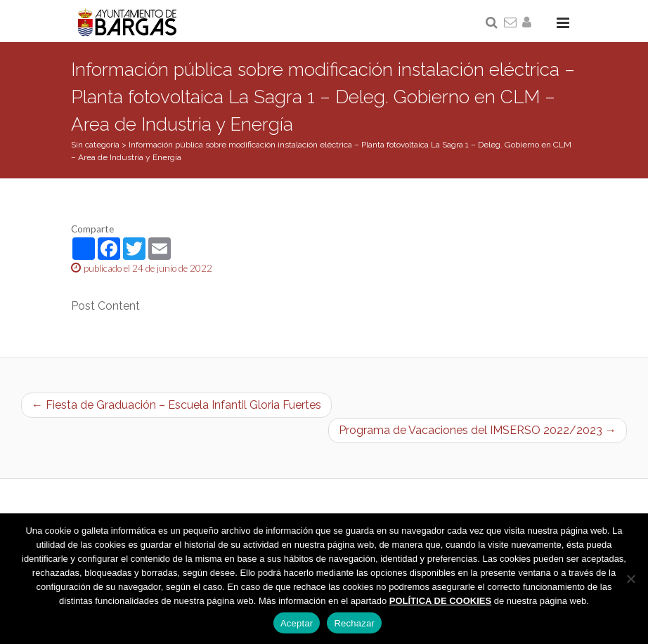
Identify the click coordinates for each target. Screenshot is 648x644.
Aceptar (297, 623)
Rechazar (354, 623)
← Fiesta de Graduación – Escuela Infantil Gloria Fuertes (176, 405)
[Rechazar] (630, 579)
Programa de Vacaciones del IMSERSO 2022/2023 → (478, 430)
